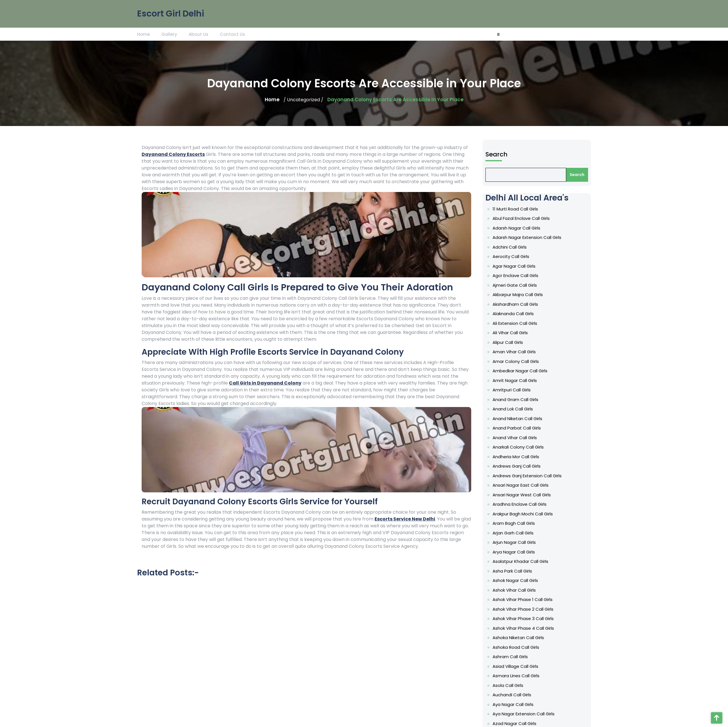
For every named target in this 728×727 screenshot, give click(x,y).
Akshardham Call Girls (516, 315)
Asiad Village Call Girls (516, 661)
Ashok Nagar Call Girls (516, 579)
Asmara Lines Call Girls (517, 670)
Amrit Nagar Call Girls (516, 388)
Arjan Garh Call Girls (514, 534)
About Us (198, 33)
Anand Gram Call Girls (516, 406)
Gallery (169, 33)
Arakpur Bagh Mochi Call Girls (523, 515)
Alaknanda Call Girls (514, 325)
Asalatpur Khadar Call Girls (521, 561)
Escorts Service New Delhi (405, 519)
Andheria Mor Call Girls (517, 461)
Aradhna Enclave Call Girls (520, 506)
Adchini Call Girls (511, 261)
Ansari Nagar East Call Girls (521, 488)
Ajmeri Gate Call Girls (516, 298)
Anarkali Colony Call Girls (519, 452)
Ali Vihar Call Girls (511, 343)
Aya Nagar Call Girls (514, 697)
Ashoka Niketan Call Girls (519, 633)
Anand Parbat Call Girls (518, 434)
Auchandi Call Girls (513, 688)
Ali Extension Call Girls (516, 334)
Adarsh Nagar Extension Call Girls (527, 252)
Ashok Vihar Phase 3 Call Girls (524, 615)
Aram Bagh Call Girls (515, 524)
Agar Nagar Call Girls (515, 279)
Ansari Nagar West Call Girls (522, 497)
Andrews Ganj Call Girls (517, 470)
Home (143, 33)
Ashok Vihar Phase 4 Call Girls (524, 624)
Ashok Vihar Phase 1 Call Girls (523, 597)
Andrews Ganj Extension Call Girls (528, 479)
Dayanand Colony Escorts (173, 154)
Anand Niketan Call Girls (518, 425)
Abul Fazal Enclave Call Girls (522, 234)
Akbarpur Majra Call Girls (519, 306)
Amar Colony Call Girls (517, 370)
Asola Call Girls (509, 679)
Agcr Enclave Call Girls (516, 288)
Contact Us (232, 33)
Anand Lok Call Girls (514, 416)
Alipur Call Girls (509, 352)
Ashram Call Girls (511, 652)
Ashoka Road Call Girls (517, 643)
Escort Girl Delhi (171, 12)
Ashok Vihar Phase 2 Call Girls (524, 606)
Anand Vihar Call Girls (516, 443)
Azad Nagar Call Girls (515, 715)
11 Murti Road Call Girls (516, 225)
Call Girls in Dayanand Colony (265, 383)
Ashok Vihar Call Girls (515, 588)
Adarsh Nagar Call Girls (517, 243)
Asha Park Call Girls (513, 570)
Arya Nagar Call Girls (515, 552)
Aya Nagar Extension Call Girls (524, 706)
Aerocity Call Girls (512, 270)
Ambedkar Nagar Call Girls (521, 379)
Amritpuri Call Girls (513, 397)
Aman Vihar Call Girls (515, 361)
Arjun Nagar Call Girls (515, 543)
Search (498, 173)
